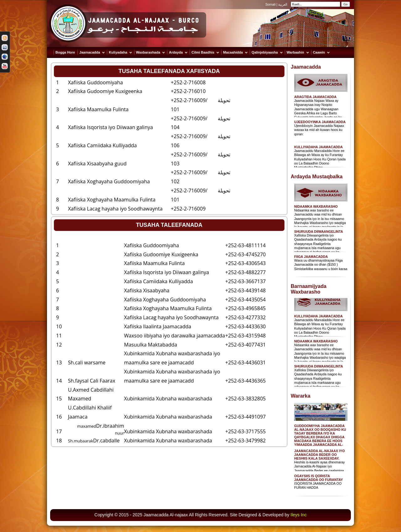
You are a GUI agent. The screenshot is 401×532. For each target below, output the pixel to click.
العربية (283, 4)
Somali (271, 4)
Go (346, 4)
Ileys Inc (298, 515)
